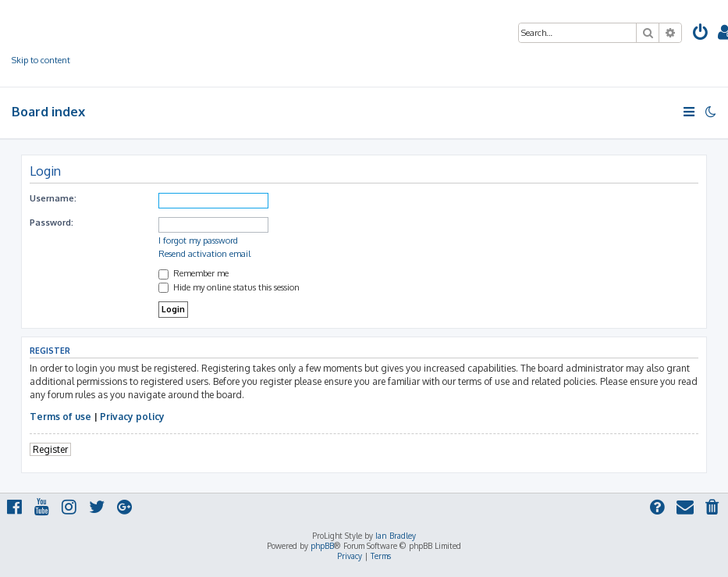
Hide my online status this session (229, 287)
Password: (51, 223)
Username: (53, 198)
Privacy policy (132, 417)
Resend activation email (204, 254)
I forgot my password (198, 240)
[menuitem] (701, 35)
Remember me (194, 273)
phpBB (322, 546)
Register (50, 449)
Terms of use (60, 417)
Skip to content (41, 60)
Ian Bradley (396, 536)
